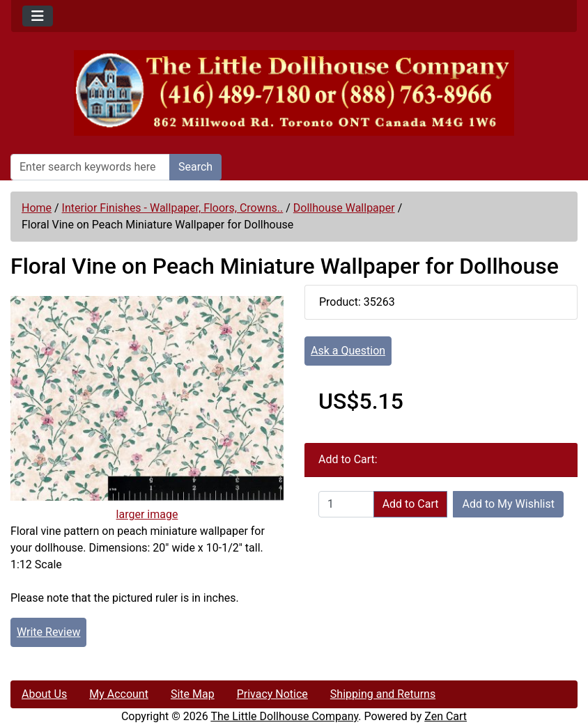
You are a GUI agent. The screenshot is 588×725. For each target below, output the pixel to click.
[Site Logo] (294, 93)
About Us (44, 694)
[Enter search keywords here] (90, 167)
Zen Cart (446, 716)
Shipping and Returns (383, 694)
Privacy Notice (272, 694)
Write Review (48, 632)
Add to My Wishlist (508, 504)
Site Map (193, 694)
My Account (119, 694)
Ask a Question (348, 351)
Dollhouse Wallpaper (344, 208)
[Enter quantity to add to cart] (346, 504)
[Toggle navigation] (38, 16)
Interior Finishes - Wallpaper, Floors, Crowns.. (173, 208)
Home (37, 208)
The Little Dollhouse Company (284, 716)
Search (195, 167)
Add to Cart (411, 504)
